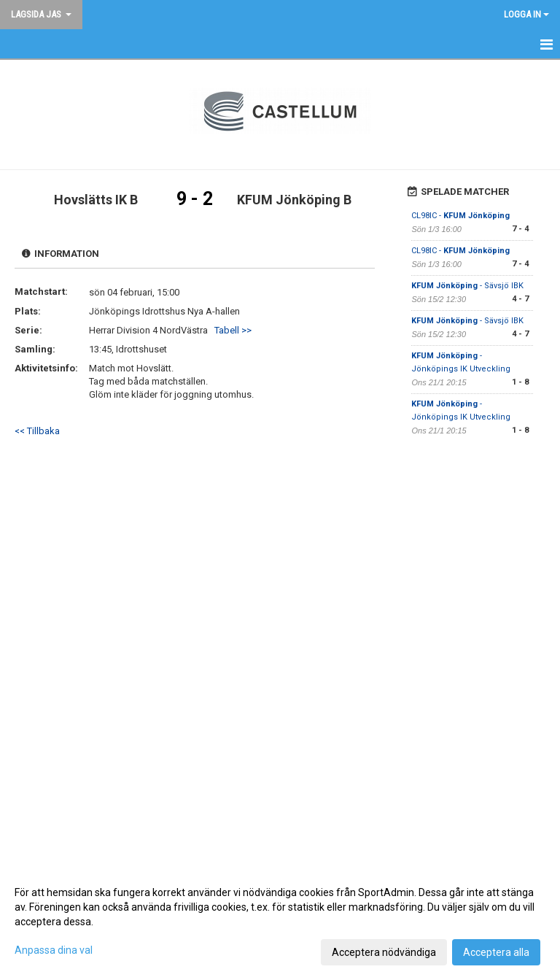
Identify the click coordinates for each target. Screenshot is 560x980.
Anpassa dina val (54, 950)
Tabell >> (233, 330)
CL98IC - (460, 216)
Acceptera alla (496, 952)
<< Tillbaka (37, 431)
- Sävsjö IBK (467, 286)
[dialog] (280, 922)
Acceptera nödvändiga (384, 952)
